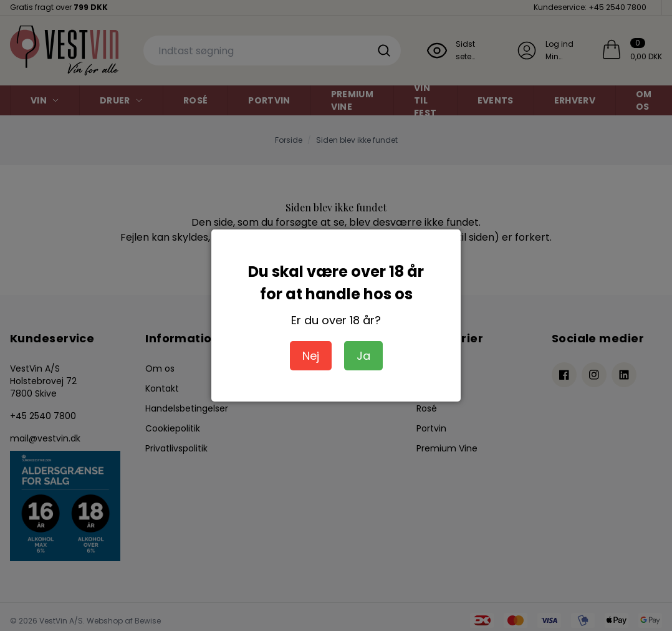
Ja (363, 356)
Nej (311, 356)
